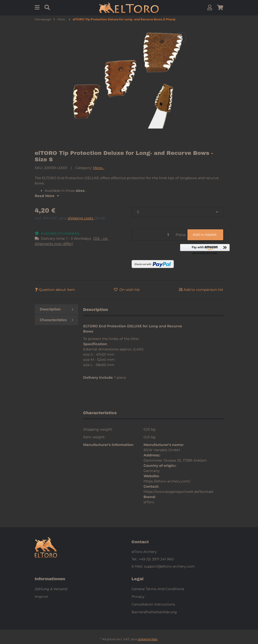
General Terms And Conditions (158, 589)
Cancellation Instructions (153, 604)
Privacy (138, 597)
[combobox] (178, 212)
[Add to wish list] (181, 37)
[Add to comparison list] (168, 37)
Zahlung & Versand (51, 589)
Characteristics (56, 320)
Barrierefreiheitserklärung (154, 612)
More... (99, 168)
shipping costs (81, 218)
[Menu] (37, 8)
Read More (47, 196)
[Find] (47, 8)
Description (56, 309)
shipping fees (148, 639)
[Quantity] (153, 235)
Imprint (41, 597)
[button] (210, 8)
